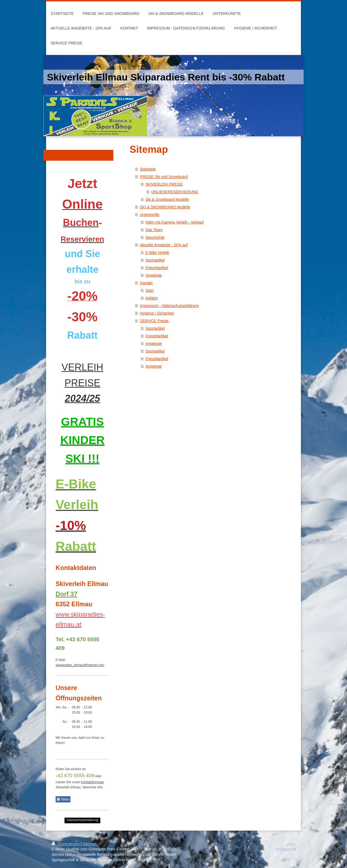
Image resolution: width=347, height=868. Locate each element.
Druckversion (66, 844)
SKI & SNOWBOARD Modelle (165, 207)
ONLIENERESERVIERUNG (175, 192)
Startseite (148, 169)
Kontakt (146, 283)
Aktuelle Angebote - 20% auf (164, 245)
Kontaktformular (92, 782)
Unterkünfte (150, 215)
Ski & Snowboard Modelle (167, 199)
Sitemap (90, 844)
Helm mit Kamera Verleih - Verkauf (175, 222)
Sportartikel (155, 260)
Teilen (63, 799)
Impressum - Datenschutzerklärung (169, 306)
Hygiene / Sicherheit (157, 313)
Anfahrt (152, 298)
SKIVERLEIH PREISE (164, 184)
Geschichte (155, 237)
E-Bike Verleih (158, 252)
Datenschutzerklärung (83, 820)
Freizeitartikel (157, 268)
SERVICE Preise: (155, 321)
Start (150, 290)
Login (291, 844)
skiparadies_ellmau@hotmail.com (80, 665)
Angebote (154, 275)
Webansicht (286, 849)
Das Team (154, 230)
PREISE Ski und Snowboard (164, 177)
